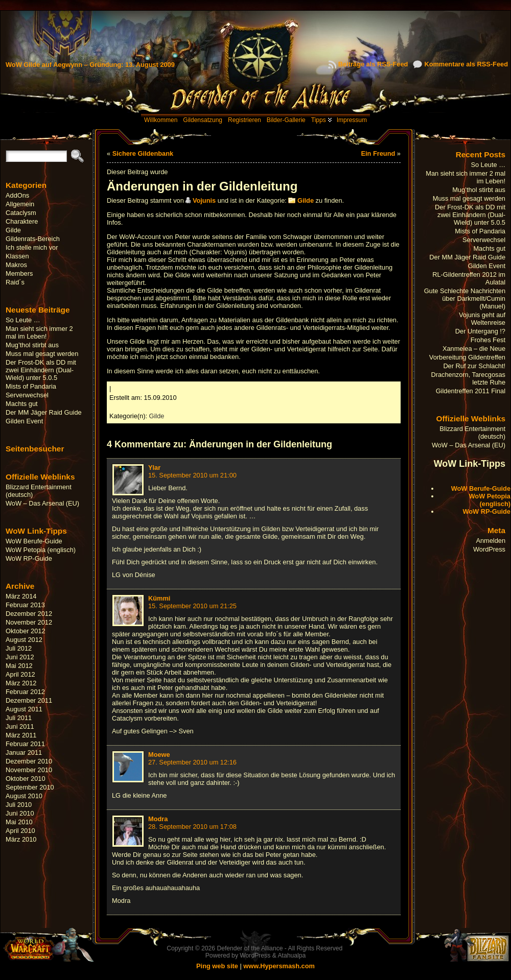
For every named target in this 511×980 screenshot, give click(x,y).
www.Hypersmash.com (279, 966)
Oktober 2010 (26, 779)
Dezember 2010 (29, 761)
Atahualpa (292, 955)
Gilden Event (24, 421)
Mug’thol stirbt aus (32, 345)
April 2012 (20, 674)
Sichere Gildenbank (143, 153)
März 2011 (21, 735)
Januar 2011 (24, 752)
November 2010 (29, 770)
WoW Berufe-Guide (34, 541)
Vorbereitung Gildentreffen (467, 357)
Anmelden (491, 541)
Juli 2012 (19, 648)
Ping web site (217, 966)
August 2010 (24, 796)
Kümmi (159, 598)
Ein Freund (378, 153)
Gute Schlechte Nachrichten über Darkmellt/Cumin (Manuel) (465, 298)
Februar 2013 (25, 605)
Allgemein (20, 204)
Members (19, 273)
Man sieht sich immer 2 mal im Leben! (39, 332)
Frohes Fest (488, 340)
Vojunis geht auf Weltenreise (482, 319)
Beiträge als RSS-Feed (373, 64)
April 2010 (20, 831)
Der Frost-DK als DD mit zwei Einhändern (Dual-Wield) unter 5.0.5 (41, 370)
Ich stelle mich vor (32, 247)
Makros (16, 265)
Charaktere (22, 221)
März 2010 (21, 839)
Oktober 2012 (26, 631)
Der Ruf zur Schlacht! (474, 366)
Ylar (154, 468)
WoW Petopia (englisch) (41, 550)
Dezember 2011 (29, 700)
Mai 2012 (19, 666)
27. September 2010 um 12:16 (192, 762)
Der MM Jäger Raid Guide (44, 412)
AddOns (17, 195)
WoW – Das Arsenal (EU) (42, 503)
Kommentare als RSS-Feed (466, 64)
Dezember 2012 (29, 614)
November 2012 (29, 622)
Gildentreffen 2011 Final (471, 391)
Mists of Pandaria (31, 386)
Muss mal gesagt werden (42, 354)
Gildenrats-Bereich (33, 239)
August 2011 (24, 709)
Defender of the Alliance (250, 948)
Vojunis (204, 200)
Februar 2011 (25, 744)
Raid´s (15, 282)
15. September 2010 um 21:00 (192, 475)
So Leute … (23, 320)
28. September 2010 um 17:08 (192, 827)
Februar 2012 (25, 692)
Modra (158, 819)
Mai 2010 (19, 822)
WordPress (489, 549)
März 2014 (21, 596)
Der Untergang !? (480, 331)
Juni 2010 (20, 813)
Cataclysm (21, 213)
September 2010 (30, 787)
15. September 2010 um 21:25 (192, 606)
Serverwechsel (27, 395)
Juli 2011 (19, 718)
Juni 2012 (20, 657)
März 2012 (21, 683)
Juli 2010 (19, 805)
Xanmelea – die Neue (474, 349)
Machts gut (22, 404)
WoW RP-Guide (29, 558)
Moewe (159, 755)
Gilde (13, 230)
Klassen (17, 256)
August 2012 (24, 640)
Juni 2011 (20, 726)
